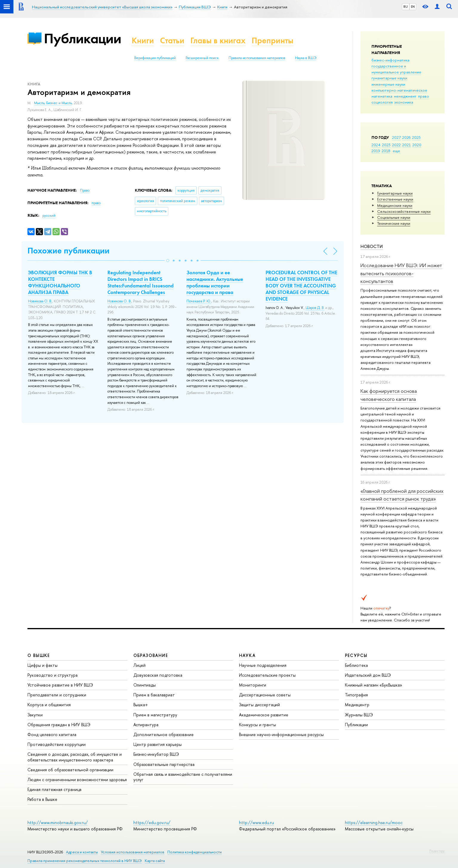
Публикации (82, 38)
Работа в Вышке (42, 799)
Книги (143, 40)
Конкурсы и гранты (257, 725)
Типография (356, 695)
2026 (406, 137)
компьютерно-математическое (399, 90)
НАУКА (247, 655)
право (424, 96)
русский (49, 216)
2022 (396, 145)
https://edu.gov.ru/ (152, 822)
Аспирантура (146, 725)
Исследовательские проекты (267, 675)
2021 (407, 145)
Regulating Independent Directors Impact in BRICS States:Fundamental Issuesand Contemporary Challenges (141, 282)
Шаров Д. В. (315, 308)
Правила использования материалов (257, 58)
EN (413, 7)
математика (382, 96)
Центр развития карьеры (158, 744)
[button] (168, 261)
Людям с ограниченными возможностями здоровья (77, 779)
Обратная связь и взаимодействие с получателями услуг (183, 777)
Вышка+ (141, 705)
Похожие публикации (68, 251)
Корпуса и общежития (49, 705)
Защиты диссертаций (259, 705)
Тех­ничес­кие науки (394, 223)
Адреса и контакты (82, 852)
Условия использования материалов (133, 852)
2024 (376, 145)
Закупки (35, 715)
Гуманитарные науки (395, 193)
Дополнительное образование (164, 734)
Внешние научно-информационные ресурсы (281, 734)
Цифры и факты (43, 665)
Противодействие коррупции (57, 744)
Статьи (172, 40)
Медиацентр (357, 705)
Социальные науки (394, 217)
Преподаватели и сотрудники (57, 695)
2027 (396, 137)
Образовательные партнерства (164, 764)
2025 (416, 137)
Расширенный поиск (202, 58)
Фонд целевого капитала (52, 734)
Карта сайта (155, 861)
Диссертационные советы (265, 695)
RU (406, 7)
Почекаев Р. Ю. (199, 301)
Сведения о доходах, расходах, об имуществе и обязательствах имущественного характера (75, 757)
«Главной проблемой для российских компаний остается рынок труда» (402, 495)
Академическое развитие (264, 715)
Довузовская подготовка (158, 675)
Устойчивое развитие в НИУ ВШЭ (60, 685)
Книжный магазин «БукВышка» (374, 685)
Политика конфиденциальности (195, 852)
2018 (386, 151)
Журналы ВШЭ (359, 715)
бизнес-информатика (390, 60)
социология (382, 102)
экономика (404, 102)
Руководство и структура (53, 675)
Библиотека (356, 665)
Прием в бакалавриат (154, 695)
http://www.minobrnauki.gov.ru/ (58, 822)
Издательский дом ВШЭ (368, 675)
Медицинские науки (395, 205)
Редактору (437, 851)
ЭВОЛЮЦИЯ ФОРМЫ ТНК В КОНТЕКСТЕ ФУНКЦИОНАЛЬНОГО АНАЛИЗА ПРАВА (60, 282)
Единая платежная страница (54, 789)
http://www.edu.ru (256, 822)
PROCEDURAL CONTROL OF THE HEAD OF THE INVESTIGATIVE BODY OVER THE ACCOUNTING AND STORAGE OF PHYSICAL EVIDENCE (301, 286)
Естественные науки (395, 199)
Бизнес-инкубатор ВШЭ (156, 754)
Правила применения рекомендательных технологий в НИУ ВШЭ (85, 861)
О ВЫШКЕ (39, 655)
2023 (386, 145)
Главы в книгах (218, 40)
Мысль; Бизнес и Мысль (53, 103)
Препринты (272, 40)
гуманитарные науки (389, 78)
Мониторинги (253, 685)
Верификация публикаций (155, 58)
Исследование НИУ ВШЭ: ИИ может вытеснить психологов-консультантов (401, 273)
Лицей (139, 665)
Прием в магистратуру (155, 715)
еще (396, 151)
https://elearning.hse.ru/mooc (374, 822)
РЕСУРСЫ (356, 655)
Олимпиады (145, 685)
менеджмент (405, 96)
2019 (376, 151)
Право (85, 190)
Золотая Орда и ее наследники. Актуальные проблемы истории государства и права (215, 282)
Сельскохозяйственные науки (404, 211)
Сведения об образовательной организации (70, 770)
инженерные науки (388, 84)
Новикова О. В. (40, 301)
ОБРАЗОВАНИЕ (151, 655)
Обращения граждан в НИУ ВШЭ (59, 725)
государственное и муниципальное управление (396, 69)
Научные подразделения (263, 665)
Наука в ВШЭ (306, 58)
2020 (417, 145)
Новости (372, 246)
